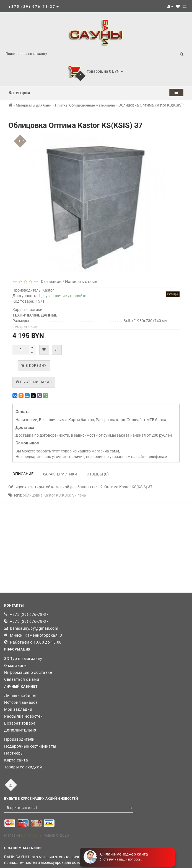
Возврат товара (20, 723)
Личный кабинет (20, 695)
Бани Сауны (32, 835)
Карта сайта (16, 760)
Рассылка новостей (23, 716)
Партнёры (14, 753)
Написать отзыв (81, 282)
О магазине (15, 665)
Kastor (48, 290)
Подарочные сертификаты (30, 746)
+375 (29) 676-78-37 (29, 614)
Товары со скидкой (23, 767)
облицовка (33, 495)
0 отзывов (50, 282)
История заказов (21, 702)
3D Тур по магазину (23, 659)
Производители (19, 739)
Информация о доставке (28, 672)
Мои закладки (18, 709)
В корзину (34, 366)
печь (82, 495)
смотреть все (24, 327)
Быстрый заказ (34, 382)
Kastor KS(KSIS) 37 (60, 495)
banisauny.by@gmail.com (34, 628)
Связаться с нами (22, 679)
